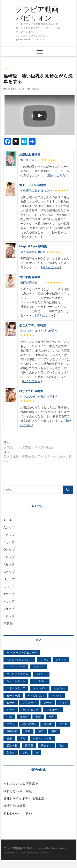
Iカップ (9, 586)
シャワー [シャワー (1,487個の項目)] (41, 674)
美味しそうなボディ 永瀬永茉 (24, 798)
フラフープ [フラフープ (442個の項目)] (29, 702)
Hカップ (9, 579)
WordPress (10, 853)
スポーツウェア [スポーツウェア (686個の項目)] (16, 688)
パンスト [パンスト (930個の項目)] (57, 695)
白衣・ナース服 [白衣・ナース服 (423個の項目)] (42, 738)
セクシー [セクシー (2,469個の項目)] (60, 688)
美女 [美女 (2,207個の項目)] (62, 745)
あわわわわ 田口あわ (18, 813)
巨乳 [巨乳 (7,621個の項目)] (51, 717)
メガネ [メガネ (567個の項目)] (11, 710)
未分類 (8, 623)
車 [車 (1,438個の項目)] (37, 753)
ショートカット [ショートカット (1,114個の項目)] (16, 681)
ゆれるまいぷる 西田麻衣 (21, 784)
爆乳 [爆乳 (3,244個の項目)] (22, 738)
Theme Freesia (59, 848)
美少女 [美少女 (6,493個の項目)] (11, 753)
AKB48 (8, 520)
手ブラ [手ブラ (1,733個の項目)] (11, 724)
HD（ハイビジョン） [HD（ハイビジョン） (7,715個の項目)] (19, 660)
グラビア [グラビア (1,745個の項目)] (38, 667)
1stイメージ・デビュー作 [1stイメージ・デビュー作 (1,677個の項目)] (22, 652)
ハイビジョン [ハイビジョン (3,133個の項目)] (36, 695)
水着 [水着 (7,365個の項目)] (28, 731)
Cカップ (9, 542)
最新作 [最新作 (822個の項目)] (48, 724)
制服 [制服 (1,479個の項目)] (38, 717)
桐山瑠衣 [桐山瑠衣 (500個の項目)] (12, 731)
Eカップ (9, 557)
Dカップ (9, 549)
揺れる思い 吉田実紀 (18, 791)
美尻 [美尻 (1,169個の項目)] (25, 753)
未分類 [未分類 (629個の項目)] (63, 724)
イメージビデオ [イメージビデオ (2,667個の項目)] (16, 667)
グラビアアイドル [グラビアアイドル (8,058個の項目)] (17, 674)
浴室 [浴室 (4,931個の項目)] (41, 731)
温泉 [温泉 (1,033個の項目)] (9, 738)
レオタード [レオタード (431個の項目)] (53, 710)
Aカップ (9, 527)
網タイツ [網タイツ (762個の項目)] (46, 745)
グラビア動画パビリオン (37, 14)
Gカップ (8, 69)
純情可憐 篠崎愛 (15, 806)
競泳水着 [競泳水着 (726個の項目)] (12, 745)
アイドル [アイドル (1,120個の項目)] (61, 660)
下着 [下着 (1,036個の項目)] (9, 717)
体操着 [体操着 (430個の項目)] (24, 717)
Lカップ (9, 609)
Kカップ (9, 601)
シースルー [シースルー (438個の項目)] (40, 681)
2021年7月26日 (14, 89)
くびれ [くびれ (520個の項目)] (44, 660)
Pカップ (9, 616)
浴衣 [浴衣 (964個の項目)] (54, 731)
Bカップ (9, 535)
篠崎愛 (35, 89)
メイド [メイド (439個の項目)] (63, 702)
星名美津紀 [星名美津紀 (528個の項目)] (29, 724)
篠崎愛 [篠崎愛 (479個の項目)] (29, 745)
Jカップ (9, 594)
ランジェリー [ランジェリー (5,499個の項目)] (30, 710)
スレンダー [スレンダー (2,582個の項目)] (40, 688)
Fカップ (9, 564)
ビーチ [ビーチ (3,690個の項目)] (11, 702)
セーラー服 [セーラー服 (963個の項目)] (13, 695)
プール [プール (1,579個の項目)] (48, 702)
